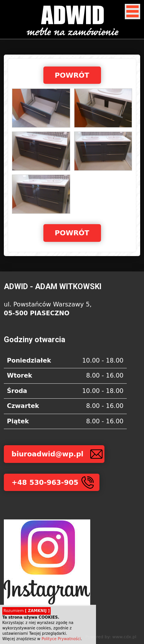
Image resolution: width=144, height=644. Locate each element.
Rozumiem (26, 611)
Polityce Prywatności (61, 639)
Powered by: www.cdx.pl (111, 637)
